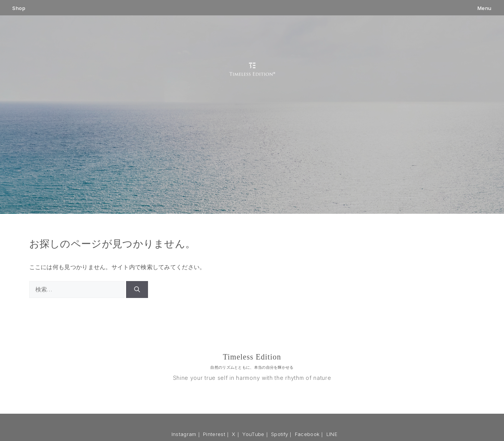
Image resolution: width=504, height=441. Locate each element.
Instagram (184, 434)
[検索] (137, 290)
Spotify (279, 434)
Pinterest (214, 434)
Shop (19, 8)
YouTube (253, 434)
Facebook (307, 434)
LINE (332, 434)
